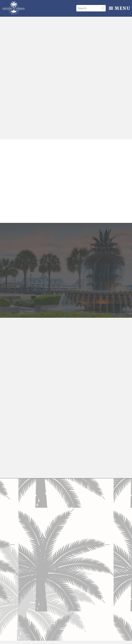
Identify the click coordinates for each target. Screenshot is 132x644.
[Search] (91, 8)
